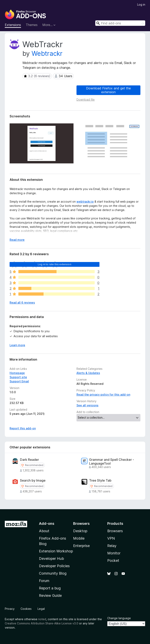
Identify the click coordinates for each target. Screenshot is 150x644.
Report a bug (50, 588)
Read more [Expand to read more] (17, 240)
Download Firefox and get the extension (108, 90)
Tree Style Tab (100, 480)
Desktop (80, 531)
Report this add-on (23, 428)
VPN (111, 538)
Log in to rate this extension (55, 264)
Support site (18, 377)
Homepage (17, 373)
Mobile (79, 538)
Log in (141, 4)
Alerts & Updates (88, 373)
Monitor (114, 553)
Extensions (13, 25)
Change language (119, 618)
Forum (44, 581)
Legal (41, 609)
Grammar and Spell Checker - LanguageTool (112, 462)
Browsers (115, 531)
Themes (32, 25)
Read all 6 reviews (22, 302)
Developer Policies (54, 566)
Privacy (10, 609)
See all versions (87, 405)
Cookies (26, 609)
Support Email (19, 381)
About (44, 531)
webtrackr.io (85, 201)
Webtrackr (47, 53)
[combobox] (120, 23)
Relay (112, 546)
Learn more (17, 345)
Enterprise (81, 546)
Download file (86, 99)
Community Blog (53, 573)
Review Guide (50, 595)
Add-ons (47, 523)
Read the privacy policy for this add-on (103, 394)
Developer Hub (51, 558)
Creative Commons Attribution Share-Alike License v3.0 (42, 623)
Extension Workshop (56, 551)
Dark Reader (29, 460)
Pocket (113, 560)
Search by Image (33, 480)
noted (42, 619)
